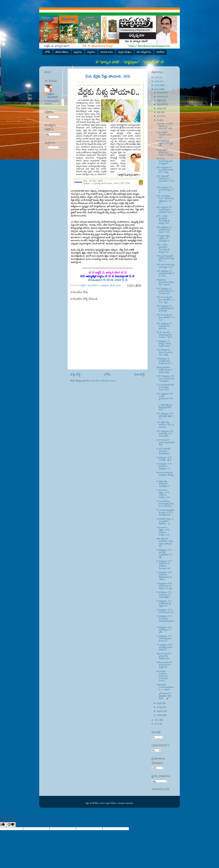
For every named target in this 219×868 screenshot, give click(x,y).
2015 (157, 724)
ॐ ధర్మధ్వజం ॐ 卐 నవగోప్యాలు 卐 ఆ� (164, 630)
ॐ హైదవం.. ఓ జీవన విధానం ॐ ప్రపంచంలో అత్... (165, 126)
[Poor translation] (11, 825)
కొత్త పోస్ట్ (76, 374)
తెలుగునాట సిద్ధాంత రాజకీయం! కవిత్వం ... (165, 475)
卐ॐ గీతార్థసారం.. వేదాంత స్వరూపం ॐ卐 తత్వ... (165, 352)
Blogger (122, 803)
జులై (159, 112)
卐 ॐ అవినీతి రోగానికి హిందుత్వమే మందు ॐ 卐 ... (165, 387)
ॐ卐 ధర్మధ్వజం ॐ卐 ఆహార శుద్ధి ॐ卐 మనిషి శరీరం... (165, 434)
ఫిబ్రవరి (160, 711)
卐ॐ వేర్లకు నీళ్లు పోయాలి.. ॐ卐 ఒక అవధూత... (165, 425)
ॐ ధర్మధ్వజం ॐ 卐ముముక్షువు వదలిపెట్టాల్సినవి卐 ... (165, 620)
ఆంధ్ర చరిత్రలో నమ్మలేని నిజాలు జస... (164, 135)
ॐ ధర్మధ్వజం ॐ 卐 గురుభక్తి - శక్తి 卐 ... (165, 459)
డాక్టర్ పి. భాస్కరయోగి (53, 96)
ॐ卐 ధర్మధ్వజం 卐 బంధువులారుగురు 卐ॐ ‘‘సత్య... (165, 170)
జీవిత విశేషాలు (62, 52)
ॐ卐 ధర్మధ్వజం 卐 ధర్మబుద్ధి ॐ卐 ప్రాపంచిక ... (164, 326)
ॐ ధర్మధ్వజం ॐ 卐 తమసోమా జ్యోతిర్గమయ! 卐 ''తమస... (164, 576)
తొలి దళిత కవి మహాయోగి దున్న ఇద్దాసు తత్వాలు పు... (165, 542)
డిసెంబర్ (161, 93)
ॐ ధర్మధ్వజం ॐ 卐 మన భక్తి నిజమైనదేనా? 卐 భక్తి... (164, 554)
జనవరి (160, 715)
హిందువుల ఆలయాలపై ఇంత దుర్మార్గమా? (165, 161)
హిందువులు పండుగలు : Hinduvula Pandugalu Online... (163, 676)
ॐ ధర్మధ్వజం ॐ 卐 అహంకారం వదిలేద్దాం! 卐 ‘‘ (164, 466)
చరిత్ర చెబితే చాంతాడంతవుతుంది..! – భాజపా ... (165, 687)
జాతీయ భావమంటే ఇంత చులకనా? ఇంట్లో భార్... (164, 665)
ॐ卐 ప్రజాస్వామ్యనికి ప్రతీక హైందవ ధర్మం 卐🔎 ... (166, 258)
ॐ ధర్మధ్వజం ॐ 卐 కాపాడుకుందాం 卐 (165, 611)
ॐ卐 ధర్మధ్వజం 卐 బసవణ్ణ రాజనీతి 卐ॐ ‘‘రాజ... (165, 273)
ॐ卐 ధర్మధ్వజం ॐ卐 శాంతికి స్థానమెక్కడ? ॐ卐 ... (165, 397)
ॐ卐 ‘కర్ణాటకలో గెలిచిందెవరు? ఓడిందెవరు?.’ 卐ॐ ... (165, 180)
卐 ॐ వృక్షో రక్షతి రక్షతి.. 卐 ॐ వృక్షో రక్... (165, 143)
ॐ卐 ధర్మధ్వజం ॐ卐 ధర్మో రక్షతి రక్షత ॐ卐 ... (165, 416)
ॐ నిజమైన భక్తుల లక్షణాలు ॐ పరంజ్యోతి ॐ (163, 238)
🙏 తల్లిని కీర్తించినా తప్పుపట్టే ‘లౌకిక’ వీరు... (165, 407)
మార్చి (160, 707)
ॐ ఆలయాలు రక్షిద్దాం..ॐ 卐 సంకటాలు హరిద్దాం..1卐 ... (164, 531)
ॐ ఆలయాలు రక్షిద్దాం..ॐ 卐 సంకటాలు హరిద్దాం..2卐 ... (164, 494)
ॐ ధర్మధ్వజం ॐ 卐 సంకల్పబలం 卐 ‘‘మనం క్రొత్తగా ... (164, 595)
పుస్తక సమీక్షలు (125, 52)
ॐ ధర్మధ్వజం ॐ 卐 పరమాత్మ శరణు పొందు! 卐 (164, 638)
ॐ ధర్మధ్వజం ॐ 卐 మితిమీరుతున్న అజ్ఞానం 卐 (164, 603)
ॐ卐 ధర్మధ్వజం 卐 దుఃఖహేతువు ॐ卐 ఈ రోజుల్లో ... (165, 308)
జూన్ (159, 116)
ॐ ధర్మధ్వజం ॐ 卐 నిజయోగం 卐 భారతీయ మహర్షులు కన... (164, 565)
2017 (157, 720)
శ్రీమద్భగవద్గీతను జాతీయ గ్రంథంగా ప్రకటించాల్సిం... (164, 370)
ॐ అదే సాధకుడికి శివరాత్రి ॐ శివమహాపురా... (164, 451)
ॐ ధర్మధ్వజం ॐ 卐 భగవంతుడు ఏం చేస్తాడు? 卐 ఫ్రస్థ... (165, 586)
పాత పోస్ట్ (139, 374)
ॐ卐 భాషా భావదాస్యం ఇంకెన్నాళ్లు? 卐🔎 (166, 266)
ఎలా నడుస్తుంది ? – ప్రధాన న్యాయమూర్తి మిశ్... (165, 442)
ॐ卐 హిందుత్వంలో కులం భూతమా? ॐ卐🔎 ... (165, 317)
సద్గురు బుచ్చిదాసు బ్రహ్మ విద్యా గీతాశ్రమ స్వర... (164, 656)
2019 (157, 85)
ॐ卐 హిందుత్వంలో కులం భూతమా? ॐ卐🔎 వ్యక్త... (165, 300)
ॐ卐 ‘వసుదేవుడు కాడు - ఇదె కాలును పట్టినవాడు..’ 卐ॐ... (165, 200)
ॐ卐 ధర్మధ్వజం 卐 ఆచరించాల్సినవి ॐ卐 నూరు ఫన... (165, 291)
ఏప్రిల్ (159, 703)
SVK (53, 147)
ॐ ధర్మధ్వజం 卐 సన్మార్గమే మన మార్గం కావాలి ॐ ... (165, 361)
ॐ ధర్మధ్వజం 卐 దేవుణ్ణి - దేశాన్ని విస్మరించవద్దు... (164, 344)
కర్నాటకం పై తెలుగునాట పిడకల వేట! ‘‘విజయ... (165, 282)
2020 (157, 81)
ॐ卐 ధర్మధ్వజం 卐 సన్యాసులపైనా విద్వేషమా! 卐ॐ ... (165, 210)
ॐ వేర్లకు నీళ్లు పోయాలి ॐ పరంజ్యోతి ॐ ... (164, 484)
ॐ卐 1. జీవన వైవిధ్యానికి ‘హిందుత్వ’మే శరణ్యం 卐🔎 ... (164, 248)
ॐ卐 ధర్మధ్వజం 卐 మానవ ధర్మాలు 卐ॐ (165, 190)
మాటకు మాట (107, 52)
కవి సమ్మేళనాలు (144, 52)
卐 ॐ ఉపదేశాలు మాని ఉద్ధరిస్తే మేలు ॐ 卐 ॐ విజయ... (165, 504)
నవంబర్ (161, 97)
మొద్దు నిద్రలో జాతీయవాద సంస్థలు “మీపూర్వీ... (166, 152)
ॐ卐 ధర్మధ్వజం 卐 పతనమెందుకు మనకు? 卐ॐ (164, 230)
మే (158, 120)
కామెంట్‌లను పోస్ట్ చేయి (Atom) (103, 381)
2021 (157, 77)
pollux (102, 803)
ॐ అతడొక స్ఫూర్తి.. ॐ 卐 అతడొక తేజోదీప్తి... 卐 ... (165, 521)
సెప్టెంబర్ (161, 104)
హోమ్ (48, 52)
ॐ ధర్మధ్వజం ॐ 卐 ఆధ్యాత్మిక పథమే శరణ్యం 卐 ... (164, 647)
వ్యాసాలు (91, 52)
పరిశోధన (160, 52)
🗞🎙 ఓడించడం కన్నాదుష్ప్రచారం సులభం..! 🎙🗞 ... (165, 335)
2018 (157, 89)
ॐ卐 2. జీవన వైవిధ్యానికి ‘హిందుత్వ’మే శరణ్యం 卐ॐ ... (164, 220)
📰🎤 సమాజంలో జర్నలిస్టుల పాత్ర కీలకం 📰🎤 (164, 696)
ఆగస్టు (160, 108)
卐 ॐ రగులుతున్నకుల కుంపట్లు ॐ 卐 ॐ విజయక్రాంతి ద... (165, 512)
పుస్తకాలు (78, 52)
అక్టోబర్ (160, 100)
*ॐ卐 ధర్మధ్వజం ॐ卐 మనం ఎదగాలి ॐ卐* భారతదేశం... (165, 378)
